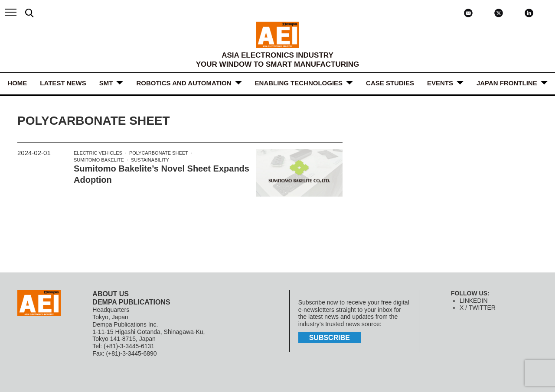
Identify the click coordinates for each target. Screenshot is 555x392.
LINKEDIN (474, 301)
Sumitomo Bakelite (99, 160)
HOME (17, 83)
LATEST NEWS (63, 83)
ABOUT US (111, 294)
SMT (106, 83)
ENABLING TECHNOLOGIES (299, 83)
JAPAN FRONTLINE (507, 83)
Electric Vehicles (98, 153)
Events (440, 83)
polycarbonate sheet (159, 153)
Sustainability (150, 160)
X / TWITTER (478, 308)
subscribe (330, 338)
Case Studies (390, 83)
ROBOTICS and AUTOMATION (184, 83)
